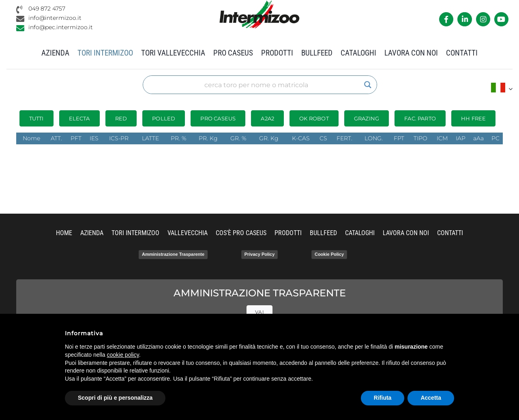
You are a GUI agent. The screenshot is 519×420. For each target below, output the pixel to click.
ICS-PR (119, 138)
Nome (31, 138)
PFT (76, 138)
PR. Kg (208, 138)
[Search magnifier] (368, 85)
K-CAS (301, 138)
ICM (442, 138)
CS (323, 138)
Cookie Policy (329, 254)
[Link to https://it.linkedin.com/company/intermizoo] (464, 19)
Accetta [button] (431, 398)
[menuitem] (502, 89)
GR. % (238, 138)
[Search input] (256, 85)
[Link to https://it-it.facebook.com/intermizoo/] (446, 19)
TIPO (420, 138)
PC (495, 138)
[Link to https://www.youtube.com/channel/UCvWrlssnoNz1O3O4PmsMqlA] (501, 19)
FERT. (344, 138)
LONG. (374, 138)
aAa (478, 138)
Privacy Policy (260, 254)
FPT (399, 138)
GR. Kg (269, 138)
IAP (461, 138)
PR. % (178, 138)
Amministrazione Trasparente (173, 254)
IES (94, 138)
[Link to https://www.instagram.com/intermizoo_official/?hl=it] (483, 19)
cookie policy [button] (123, 355)
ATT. (56, 138)
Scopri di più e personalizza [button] (115, 398)
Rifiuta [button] (383, 398)
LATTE (150, 138)
